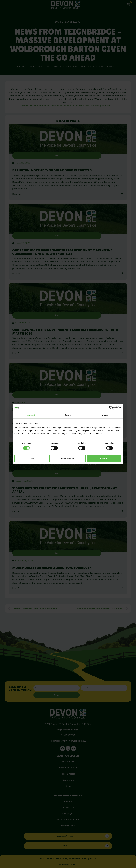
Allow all (104, 458)
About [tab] (105, 415)
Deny (32, 458)
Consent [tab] (31, 415)
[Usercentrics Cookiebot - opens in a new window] (111, 408)
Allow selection (68, 458)
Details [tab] (68, 415)
